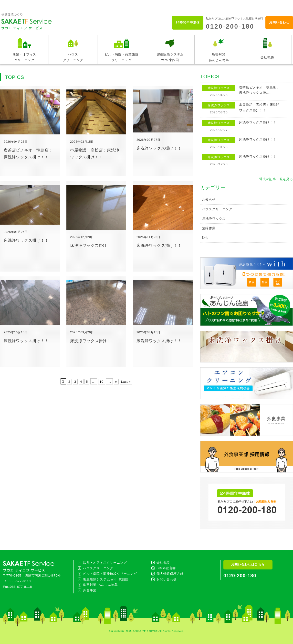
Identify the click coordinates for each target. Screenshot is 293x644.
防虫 (206, 238)
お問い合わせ (279, 22)
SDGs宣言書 (166, 568)
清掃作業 (209, 228)
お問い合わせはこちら (248, 564)
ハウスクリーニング (217, 209)
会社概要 (163, 562)
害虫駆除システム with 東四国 (106, 579)
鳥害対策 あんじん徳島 (100, 585)
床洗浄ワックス (214, 219)
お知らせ (209, 200)
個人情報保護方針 (170, 574)
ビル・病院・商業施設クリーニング (110, 574)
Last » (126, 382)
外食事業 (90, 590)
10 (102, 382)
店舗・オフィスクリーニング (105, 562)
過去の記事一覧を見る (276, 179)
